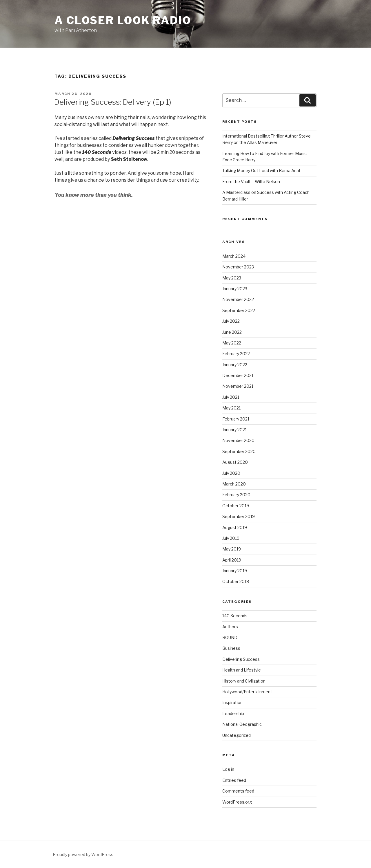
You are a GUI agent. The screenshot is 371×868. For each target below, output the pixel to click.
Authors (230, 627)
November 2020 (238, 440)
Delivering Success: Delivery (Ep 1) (113, 102)
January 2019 (235, 571)
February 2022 (236, 354)
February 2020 (236, 495)
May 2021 (231, 408)
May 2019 (232, 549)
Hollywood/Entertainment (247, 692)
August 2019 (235, 527)
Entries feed (234, 780)
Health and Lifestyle (242, 670)
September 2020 (239, 451)
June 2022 (232, 332)
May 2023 (232, 278)
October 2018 (236, 581)
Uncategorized (237, 735)
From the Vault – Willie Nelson (251, 182)
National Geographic (242, 724)
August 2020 (235, 462)
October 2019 (236, 506)
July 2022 (231, 321)
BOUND (230, 637)
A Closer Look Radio (123, 20)
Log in (228, 769)
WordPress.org (237, 802)
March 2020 (234, 484)
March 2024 (234, 256)
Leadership (233, 713)
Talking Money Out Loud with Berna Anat (261, 170)
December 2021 (238, 375)
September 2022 (239, 310)
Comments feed (238, 791)
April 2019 (232, 560)
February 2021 (236, 419)
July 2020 (231, 473)
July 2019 (231, 538)
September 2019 (239, 516)
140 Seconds (235, 616)
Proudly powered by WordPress (83, 855)
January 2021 (234, 430)
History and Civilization (244, 681)
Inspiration (232, 702)
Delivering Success (241, 659)
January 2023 (235, 289)
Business (231, 648)
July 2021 (231, 397)
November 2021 (238, 386)
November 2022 (238, 299)
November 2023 (238, 267)
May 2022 (232, 343)
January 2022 (235, 365)
